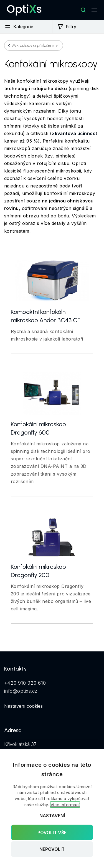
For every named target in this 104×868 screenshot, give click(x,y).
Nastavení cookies (23, 706)
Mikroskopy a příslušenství (35, 45)
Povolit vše (52, 832)
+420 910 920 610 (25, 683)
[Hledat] (83, 10)
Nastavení (52, 816)
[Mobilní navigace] (94, 10)
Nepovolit (52, 849)
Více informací (65, 805)
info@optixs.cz (21, 691)
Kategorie (19, 27)
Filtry (67, 27)
